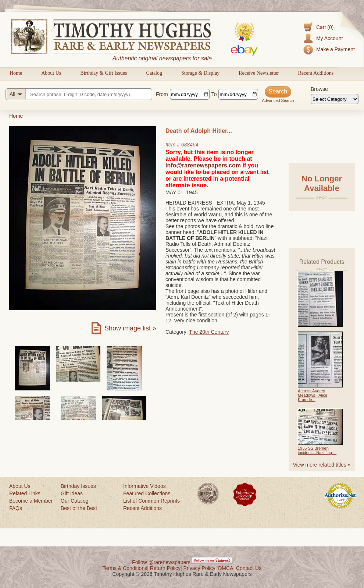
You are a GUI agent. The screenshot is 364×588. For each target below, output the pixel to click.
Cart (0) (325, 27)
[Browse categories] (335, 99)
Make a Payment (336, 49)
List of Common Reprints (151, 501)
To (214, 94)
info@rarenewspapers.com (203, 165)
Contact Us (249, 568)
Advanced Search (278, 100)
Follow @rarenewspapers (161, 562)
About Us (51, 73)
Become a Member (31, 501)
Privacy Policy (199, 568)
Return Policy (165, 568)
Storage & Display (200, 73)
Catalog (154, 73)
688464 (190, 145)
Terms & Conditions (125, 568)
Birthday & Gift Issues (104, 73)
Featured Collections (147, 493)
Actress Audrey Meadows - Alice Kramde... (313, 395)
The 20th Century (209, 332)
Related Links (25, 493)
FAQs (16, 508)
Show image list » (130, 328)
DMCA (226, 568)
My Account (329, 38)
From (162, 94)
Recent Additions (316, 73)
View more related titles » (322, 465)
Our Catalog (74, 501)
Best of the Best (79, 508)
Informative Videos (144, 486)
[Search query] (79, 94)
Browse (319, 89)
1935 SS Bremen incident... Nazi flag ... (317, 450)
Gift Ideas (72, 493)
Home (16, 73)
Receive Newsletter (259, 73)
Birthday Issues (78, 486)
